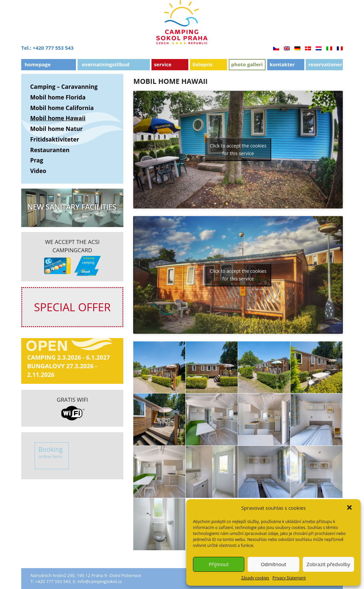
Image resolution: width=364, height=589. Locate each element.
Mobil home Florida (58, 97)
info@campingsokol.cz (100, 581)
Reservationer (325, 64)
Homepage (38, 64)
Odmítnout (274, 564)
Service (163, 64)
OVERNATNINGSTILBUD (106, 64)
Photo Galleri (247, 64)
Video (38, 171)
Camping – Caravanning (64, 87)
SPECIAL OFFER (72, 307)
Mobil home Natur (56, 129)
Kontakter (282, 64)
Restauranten (50, 150)
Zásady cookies (255, 578)
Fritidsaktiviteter (55, 139)
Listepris (203, 64)
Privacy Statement (289, 578)
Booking (51, 452)
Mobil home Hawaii (58, 118)
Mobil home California (62, 108)
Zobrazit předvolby (328, 564)
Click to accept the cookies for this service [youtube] (238, 149)
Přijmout (219, 564)
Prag (37, 160)
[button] (350, 508)
